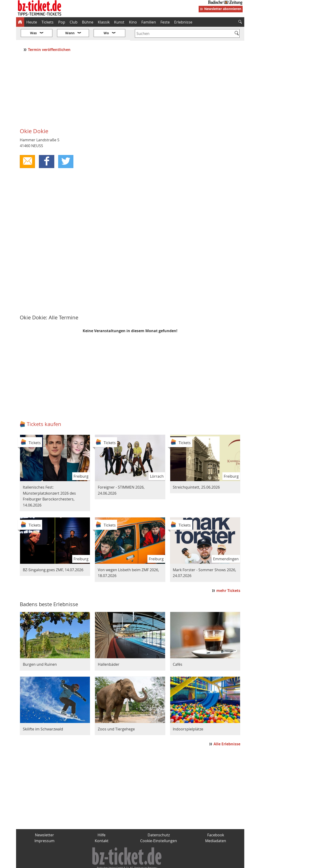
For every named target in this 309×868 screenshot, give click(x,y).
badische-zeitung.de (76, 863)
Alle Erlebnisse (227, 730)
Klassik (104, 22)
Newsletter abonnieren (223, 9)
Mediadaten (216, 827)
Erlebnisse (183, 22)
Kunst (119, 22)
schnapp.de (108, 863)
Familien (149, 22)
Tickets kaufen (44, 410)
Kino (133, 22)
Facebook (216, 821)
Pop (62, 22)
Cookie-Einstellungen (159, 827)
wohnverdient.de (154, 863)
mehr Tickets (228, 577)
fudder (129, 863)
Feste (165, 22)
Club (74, 22)
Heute (32, 22)
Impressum (44, 827)
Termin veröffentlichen (50, 36)
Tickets (48, 22)
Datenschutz (159, 821)
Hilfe (102, 821)
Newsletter (44, 821)
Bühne (88, 22)
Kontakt (102, 827)
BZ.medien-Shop (188, 863)
